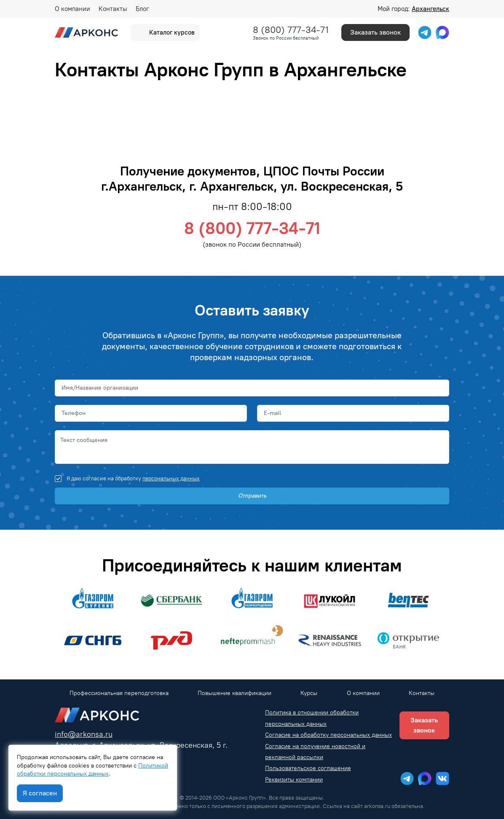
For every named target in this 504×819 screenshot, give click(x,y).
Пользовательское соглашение (308, 768)
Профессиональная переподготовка (119, 693)
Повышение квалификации (235, 693)
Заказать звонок (375, 32)
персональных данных (171, 478)
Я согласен (40, 793)
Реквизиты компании (294, 780)
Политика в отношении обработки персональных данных (312, 718)
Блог (142, 9)
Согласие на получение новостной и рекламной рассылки (315, 752)
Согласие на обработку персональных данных (328, 735)
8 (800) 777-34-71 (291, 30)
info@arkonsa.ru (84, 734)
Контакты (113, 9)
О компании (72, 9)
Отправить (252, 496)
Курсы (309, 693)
